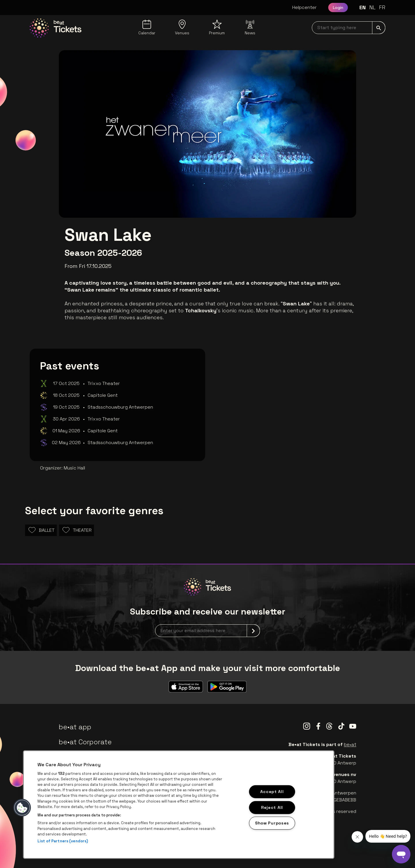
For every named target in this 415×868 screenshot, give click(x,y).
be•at (350, 744)
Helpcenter (304, 7)
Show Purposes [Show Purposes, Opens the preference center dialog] (272, 823)
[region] (179, 805)
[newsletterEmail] (207, 631)
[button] (22, 808)
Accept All (272, 792)
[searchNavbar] (349, 28)
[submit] (379, 28)
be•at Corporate (85, 742)
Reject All (272, 807)
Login (338, 7)
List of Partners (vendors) (63, 841)
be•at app (75, 727)
